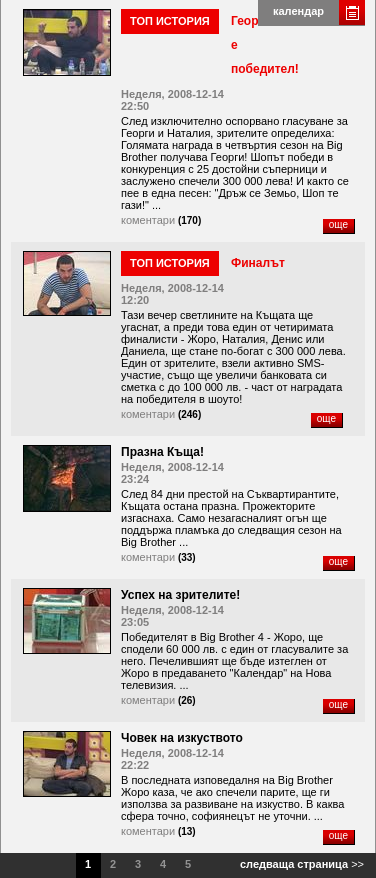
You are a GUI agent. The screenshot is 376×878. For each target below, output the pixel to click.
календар (298, 11)
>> (302, 864)
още (338, 224)
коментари (148, 220)
